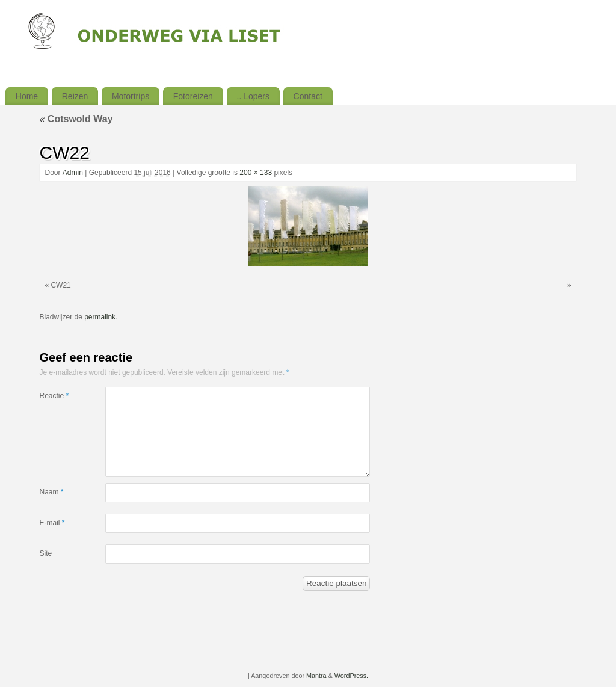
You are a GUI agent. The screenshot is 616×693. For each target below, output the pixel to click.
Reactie (54, 396)
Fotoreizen (193, 96)
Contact (308, 96)
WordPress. (351, 676)
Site (45, 553)
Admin (73, 173)
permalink (100, 317)
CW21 (60, 285)
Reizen (75, 96)
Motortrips (131, 96)
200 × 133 (256, 173)
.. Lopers (253, 96)
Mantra (316, 676)
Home (27, 96)
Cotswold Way (76, 119)
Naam (51, 492)
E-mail (52, 523)
